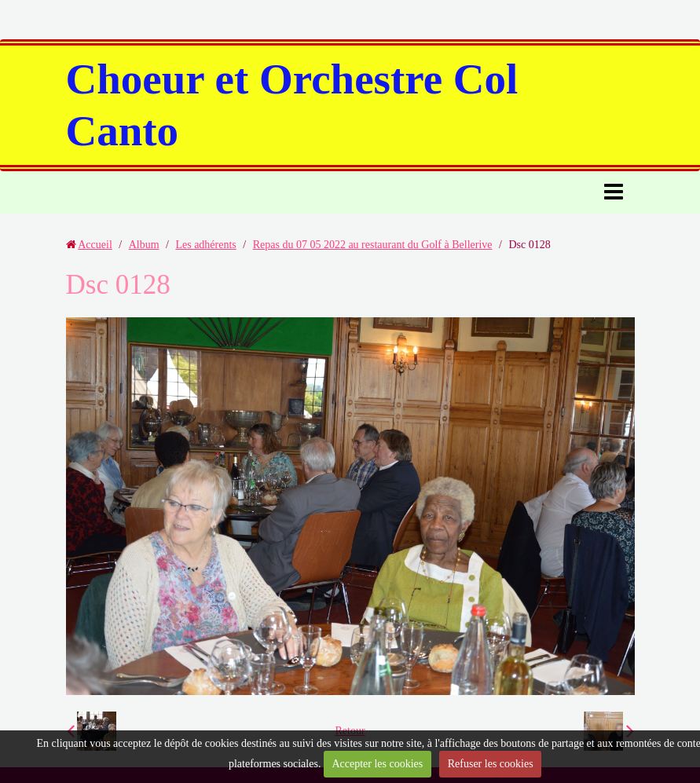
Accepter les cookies (377, 764)
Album (144, 245)
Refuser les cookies (491, 764)
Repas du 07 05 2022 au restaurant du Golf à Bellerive (373, 245)
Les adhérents (205, 245)
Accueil (95, 245)
